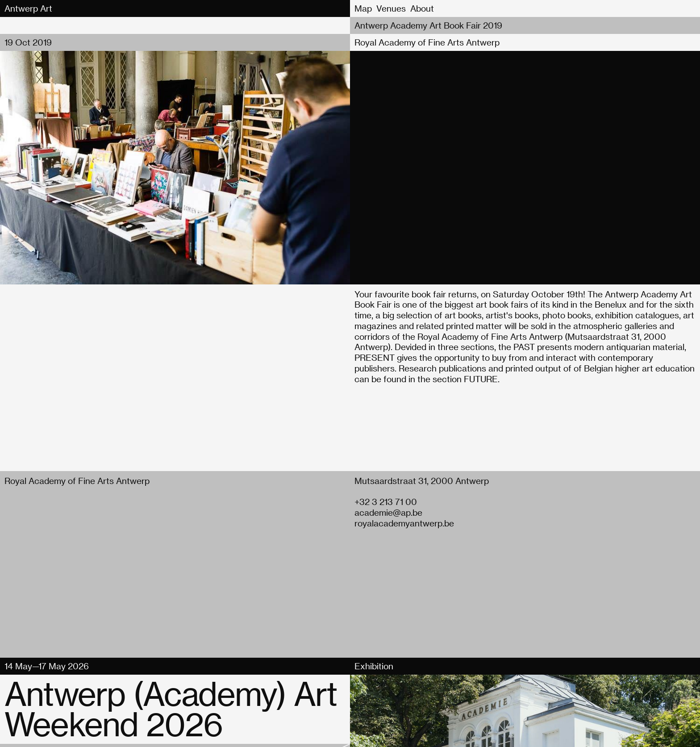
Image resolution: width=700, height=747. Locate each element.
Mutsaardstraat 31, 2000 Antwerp (422, 481)
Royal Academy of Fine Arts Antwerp (427, 42)
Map (363, 8)
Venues (391, 8)
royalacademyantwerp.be (404, 523)
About (422, 8)
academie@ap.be (388, 512)
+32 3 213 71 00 (386, 502)
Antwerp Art (28, 8)
